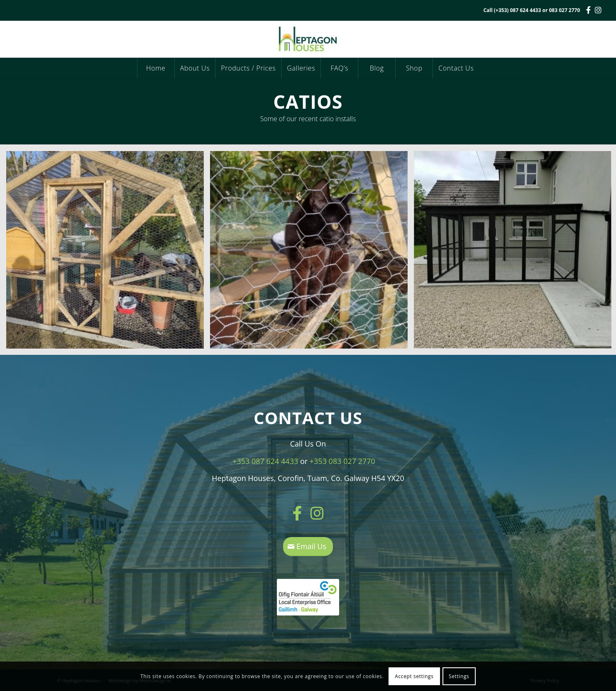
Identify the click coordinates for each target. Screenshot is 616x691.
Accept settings (414, 676)
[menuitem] (156, 68)
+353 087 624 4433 (265, 461)
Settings (459, 676)
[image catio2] (312, 253)
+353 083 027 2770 (342, 461)
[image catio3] (108, 253)
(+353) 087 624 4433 (518, 10)
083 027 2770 (564, 10)
